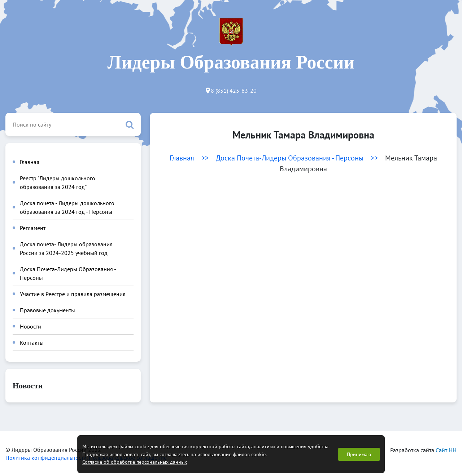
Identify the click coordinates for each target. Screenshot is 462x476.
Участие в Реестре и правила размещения (73, 294)
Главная (30, 162)
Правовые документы (47, 310)
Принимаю (359, 454)
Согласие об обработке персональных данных (135, 462)
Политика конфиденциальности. (47, 458)
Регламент (33, 228)
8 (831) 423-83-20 (234, 91)
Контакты (32, 343)
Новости (30, 326)
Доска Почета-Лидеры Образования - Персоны (290, 158)
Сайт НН (446, 450)
